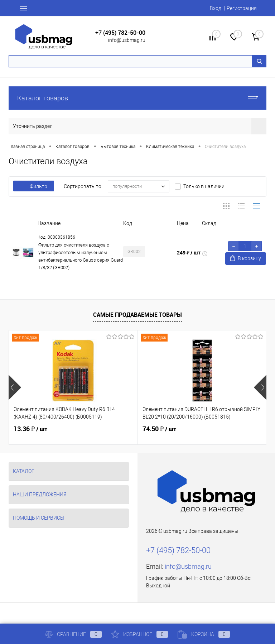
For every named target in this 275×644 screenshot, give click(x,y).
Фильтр (34, 186)
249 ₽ (189, 252)
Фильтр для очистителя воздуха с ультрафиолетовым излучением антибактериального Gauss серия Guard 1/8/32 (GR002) (81, 256)
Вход (216, 8)
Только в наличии (204, 186)
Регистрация (242, 8)
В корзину (246, 258)
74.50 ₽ (159, 429)
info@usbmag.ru (127, 40)
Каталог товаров (137, 98)
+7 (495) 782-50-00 (120, 33)
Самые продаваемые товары (137, 315)
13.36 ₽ (30, 429)
